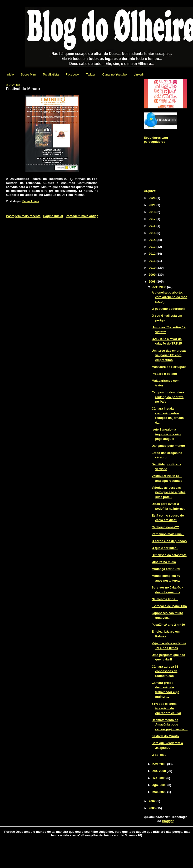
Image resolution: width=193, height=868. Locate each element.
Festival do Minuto (165, 736)
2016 (153, 226)
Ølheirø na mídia (164, 562)
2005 (153, 808)
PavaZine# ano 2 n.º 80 (168, 625)
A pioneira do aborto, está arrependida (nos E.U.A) (169, 297)
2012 (153, 254)
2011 (153, 261)
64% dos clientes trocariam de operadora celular (166, 708)
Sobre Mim (28, 74)
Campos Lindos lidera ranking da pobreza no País (168, 397)
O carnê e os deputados (169, 541)
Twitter (91, 74)
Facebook (72, 74)
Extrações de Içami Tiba (169, 606)
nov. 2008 (160, 764)
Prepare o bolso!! (164, 374)
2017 (153, 219)
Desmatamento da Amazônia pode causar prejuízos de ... (170, 725)
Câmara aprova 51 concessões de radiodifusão (165, 671)
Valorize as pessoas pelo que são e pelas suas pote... (168, 492)
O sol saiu (159, 755)
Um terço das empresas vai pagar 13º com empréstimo (169, 355)
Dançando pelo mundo (168, 446)
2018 (153, 212)
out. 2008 (159, 771)
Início (10, 74)
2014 (153, 240)
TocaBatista (51, 74)
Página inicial (53, 216)
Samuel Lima (31, 201)
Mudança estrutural (166, 569)
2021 (153, 205)
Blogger (168, 821)
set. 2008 (159, 778)
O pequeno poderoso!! (168, 309)
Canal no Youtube (115, 74)
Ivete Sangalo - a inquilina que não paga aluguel (166, 434)
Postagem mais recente (23, 216)
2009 (153, 275)
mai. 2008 (160, 792)
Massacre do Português (169, 367)
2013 (153, 247)
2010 (153, 268)
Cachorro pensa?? (165, 527)
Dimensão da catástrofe (169, 555)
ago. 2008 (160, 785)
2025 (153, 198)
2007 (153, 801)
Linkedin (139, 74)
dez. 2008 (160, 287)
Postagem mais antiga (82, 216)
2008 (153, 282)
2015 (153, 233)
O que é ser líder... (165, 548)
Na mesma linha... (165, 599)
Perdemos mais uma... (168, 534)
